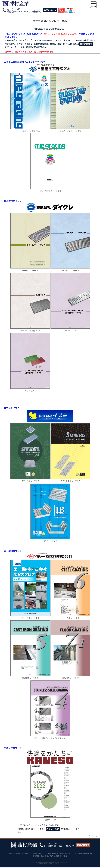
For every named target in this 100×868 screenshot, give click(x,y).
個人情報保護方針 (86, 853)
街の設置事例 (53, 853)
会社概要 (25, 853)
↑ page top (93, 836)
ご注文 (65, 856)
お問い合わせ (50, 10)
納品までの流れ (66, 853)
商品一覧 (17, 853)
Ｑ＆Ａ (75, 853)
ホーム (10, 853)
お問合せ (58, 856)
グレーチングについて (38, 853)
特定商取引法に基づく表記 (43, 856)
